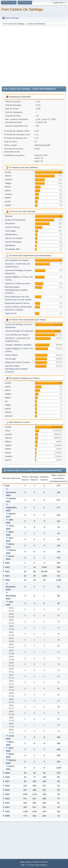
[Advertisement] (29, 55)
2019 (7, 773)
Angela (8, 205)
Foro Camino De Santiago (22, 9)
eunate (8, 172)
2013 (7, 799)
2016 (7, 786)
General (9, 216)
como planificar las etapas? (17, 260)
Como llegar (10, 231)
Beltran (8, 187)
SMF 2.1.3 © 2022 (27, 865)
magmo (8, 183)
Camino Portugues (13, 242)
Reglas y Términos (33, 862)
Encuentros (10, 223)
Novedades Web (12, 249)
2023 (7, 567)
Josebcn (9, 194)
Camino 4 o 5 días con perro (17, 283)
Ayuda (22, 862)
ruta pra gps (10, 359)
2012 (7, 803)
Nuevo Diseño (11, 355)
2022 (7, 572)
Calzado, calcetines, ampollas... (19, 345)
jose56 (8, 409)
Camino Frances (12, 227)
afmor (8, 431)
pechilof (8, 179)
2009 (7, 816)
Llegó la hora (11, 313)
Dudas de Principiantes (15, 220)
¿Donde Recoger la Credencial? (19, 331)
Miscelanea (10, 245)
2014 (7, 794)
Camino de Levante (14, 238)
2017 (7, 781)
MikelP (8, 198)
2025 (7, 486)
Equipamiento (11, 234)
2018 (7, 777)
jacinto (8, 201)
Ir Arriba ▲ (44, 862)
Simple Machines (41, 865)
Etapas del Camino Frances (17, 303)
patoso (8, 190)
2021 (7, 576)
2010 (7, 811)
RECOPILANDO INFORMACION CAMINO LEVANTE (16, 290)
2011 (7, 807)
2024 (7, 563)
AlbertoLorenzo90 (42, 145)
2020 (7, 580)
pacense (9, 416)
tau (6, 401)
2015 (7, 790)
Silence (8, 176)
